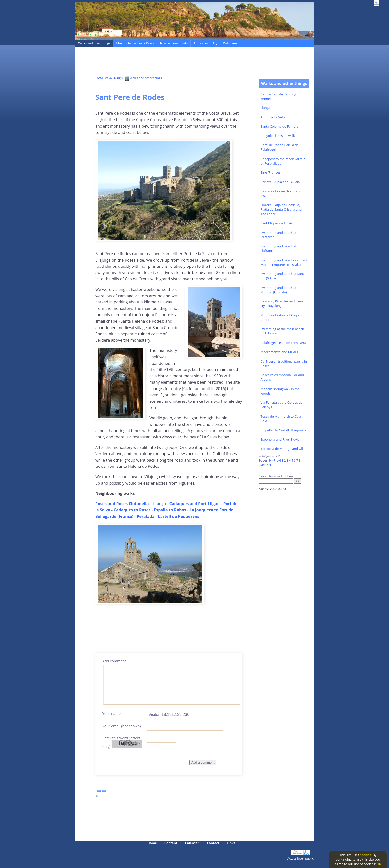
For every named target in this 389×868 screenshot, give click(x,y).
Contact (213, 843)
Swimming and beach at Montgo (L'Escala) (279, 290)
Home (152, 843)
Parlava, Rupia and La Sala (280, 182)
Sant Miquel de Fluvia (277, 223)
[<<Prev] (275, 460)
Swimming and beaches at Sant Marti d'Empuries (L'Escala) (284, 262)
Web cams (230, 43)
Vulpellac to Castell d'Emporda (283, 430)
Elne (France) (270, 172)
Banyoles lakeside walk (278, 136)
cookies (366, 855)
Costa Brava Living (108, 78)
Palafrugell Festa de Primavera (284, 343)
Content (171, 843)
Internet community (174, 43)
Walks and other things (94, 43)
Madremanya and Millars (279, 352)
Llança (266, 108)
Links (231, 843)
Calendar (192, 843)
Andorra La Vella (273, 117)
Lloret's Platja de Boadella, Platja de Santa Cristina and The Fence (281, 209)
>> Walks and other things (141, 78)
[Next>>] (265, 465)
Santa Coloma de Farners (280, 126)
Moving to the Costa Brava (135, 43)
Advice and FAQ (205, 43)
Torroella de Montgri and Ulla (283, 449)
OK (379, 864)
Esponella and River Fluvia (280, 439)
